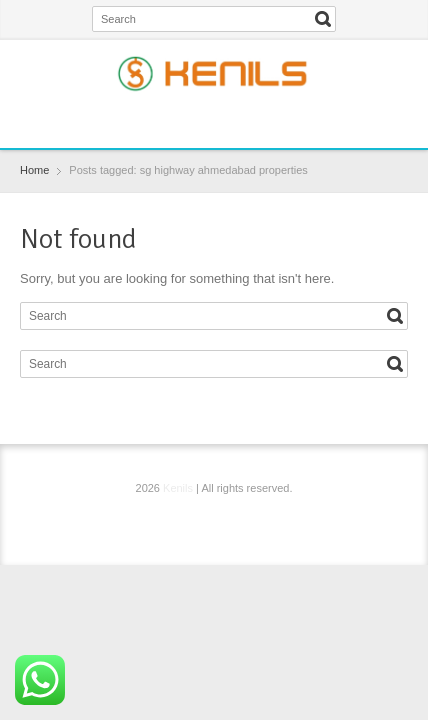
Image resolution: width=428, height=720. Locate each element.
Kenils (178, 488)
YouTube (265, 120)
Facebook (168, 120)
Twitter (200, 120)
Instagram (233, 120)
